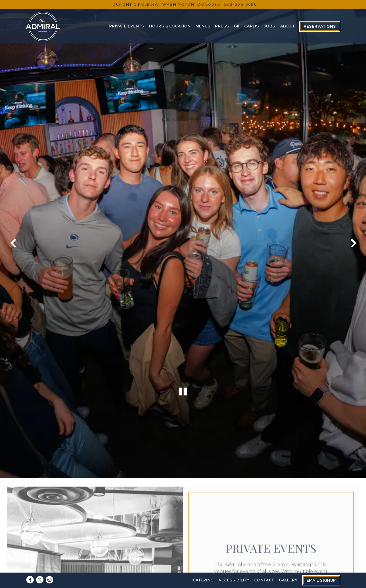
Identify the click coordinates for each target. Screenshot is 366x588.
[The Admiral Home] (43, 26)
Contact (264, 580)
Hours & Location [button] (170, 26)
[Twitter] (40, 580)
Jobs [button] (270, 26)
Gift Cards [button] (246, 26)
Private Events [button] (127, 26)
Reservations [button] (320, 26)
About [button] (288, 26)
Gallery (288, 580)
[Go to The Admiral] (165, 4)
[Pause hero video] (183, 357)
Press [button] (222, 26)
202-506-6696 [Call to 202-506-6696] (241, 4)
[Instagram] (49, 580)
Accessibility (234, 580)
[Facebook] (30, 580)
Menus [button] (203, 26)
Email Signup (321, 580)
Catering (203, 580)
